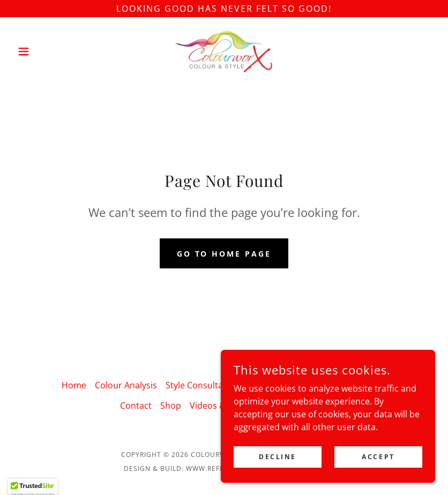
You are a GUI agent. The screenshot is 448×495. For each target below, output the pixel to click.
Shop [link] (171, 406)
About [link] (344, 385)
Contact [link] (136, 406)
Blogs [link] (375, 385)
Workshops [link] (271, 385)
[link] (224, 51)
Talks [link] (312, 385)
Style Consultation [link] (202, 385)
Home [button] (74, 385)
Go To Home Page (224, 254)
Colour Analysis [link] (126, 385)
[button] (44, 51)
